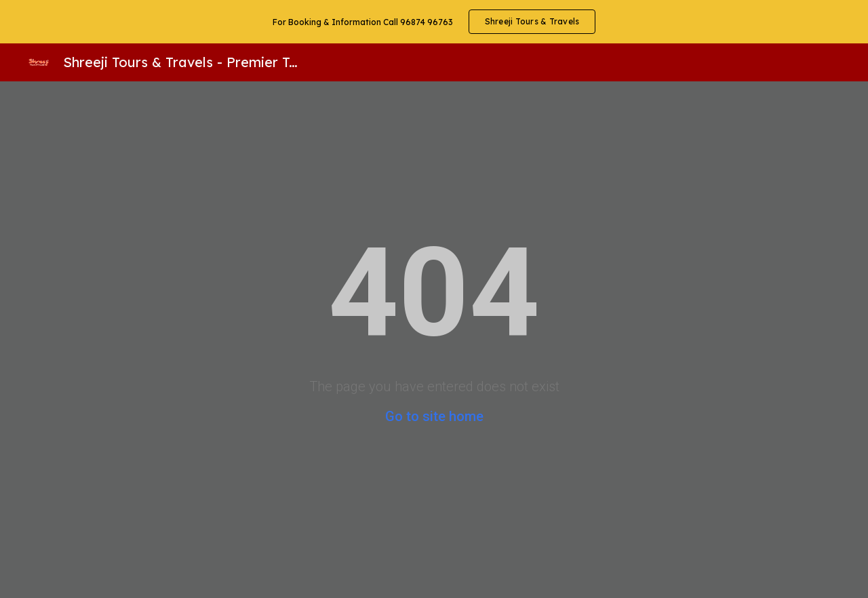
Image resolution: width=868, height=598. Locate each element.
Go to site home (434, 416)
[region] (434, 22)
